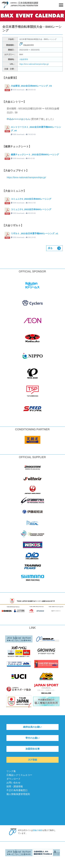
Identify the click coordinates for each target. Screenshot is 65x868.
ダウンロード (13, 779)
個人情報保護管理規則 (18, 794)
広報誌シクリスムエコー (19, 775)
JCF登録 (32, 760)
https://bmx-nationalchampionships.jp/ (34, 64)
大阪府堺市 (24, 59)
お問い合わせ (13, 783)
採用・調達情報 (15, 786)
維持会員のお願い (32, 727)
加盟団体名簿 (32, 749)
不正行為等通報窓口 (17, 790)
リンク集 (11, 771)
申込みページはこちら (18, 119)
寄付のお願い (32, 738)
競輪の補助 (38, 830)
